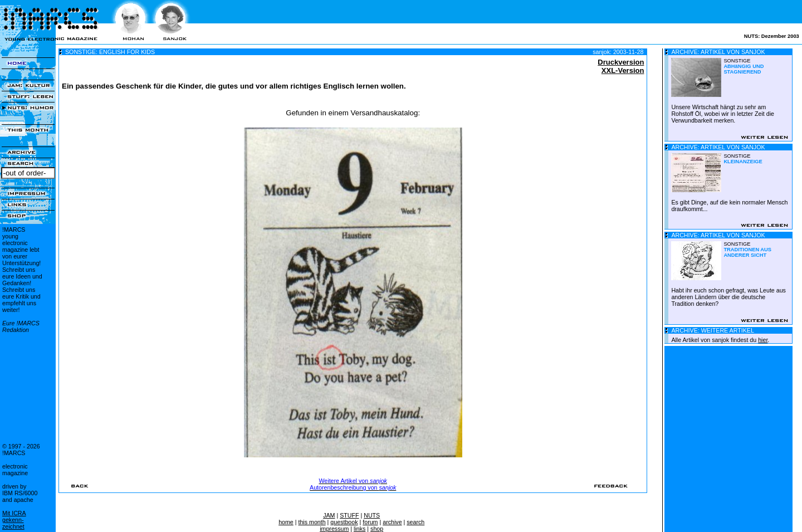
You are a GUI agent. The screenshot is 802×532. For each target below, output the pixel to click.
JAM (329, 515)
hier (763, 340)
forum (370, 522)
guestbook (344, 522)
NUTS (372, 515)
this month (312, 522)
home (286, 522)
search (415, 522)
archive (392, 522)
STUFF (349, 515)
